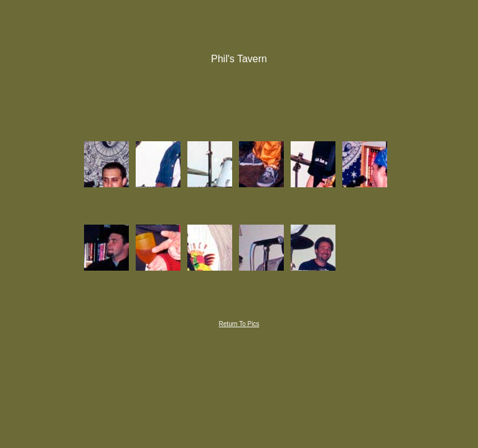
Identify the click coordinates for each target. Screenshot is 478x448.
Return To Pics (239, 324)
